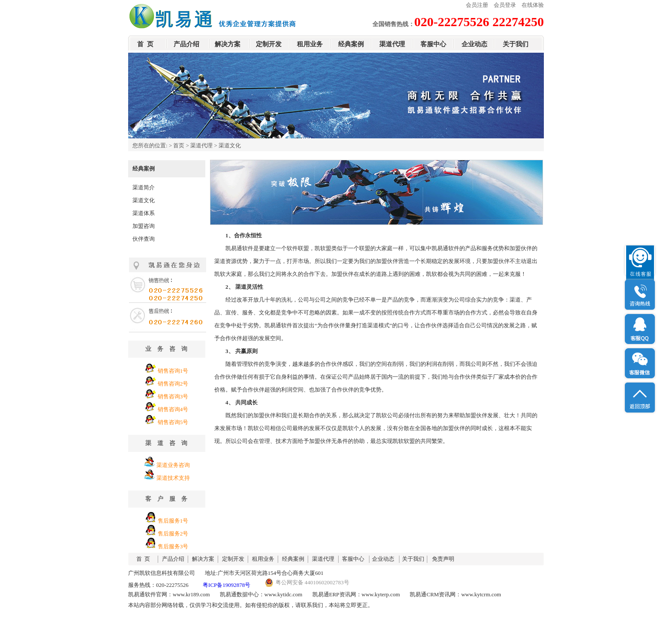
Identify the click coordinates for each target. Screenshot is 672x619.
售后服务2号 (173, 534)
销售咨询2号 (173, 384)
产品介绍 (186, 44)
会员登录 (505, 5)
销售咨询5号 (173, 422)
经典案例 (351, 44)
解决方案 (228, 44)
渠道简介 (144, 187)
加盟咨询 (144, 226)
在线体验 (533, 5)
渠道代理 (392, 44)
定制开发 (269, 44)
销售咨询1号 (173, 371)
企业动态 (474, 44)
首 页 (145, 44)
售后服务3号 (173, 546)
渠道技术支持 (173, 478)
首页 (179, 145)
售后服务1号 (173, 521)
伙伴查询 (144, 239)
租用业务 (310, 44)
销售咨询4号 (173, 409)
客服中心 (433, 44)
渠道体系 (144, 213)
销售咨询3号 (173, 396)
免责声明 (443, 559)
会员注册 (477, 5)
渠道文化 (144, 200)
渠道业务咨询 (173, 465)
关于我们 (516, 44)
